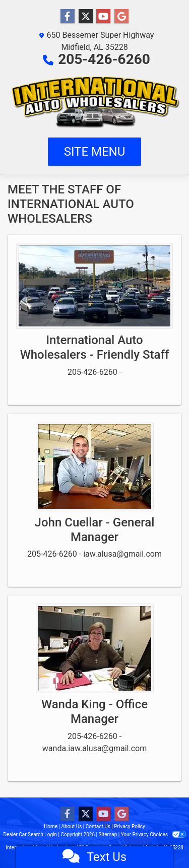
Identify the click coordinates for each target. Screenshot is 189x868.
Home (51, 826)
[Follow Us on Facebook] (68, 17)
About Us (72, 826)
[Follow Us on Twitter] (86, 17)
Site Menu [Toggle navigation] (95, 152)
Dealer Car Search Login (30, 834)
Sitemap (108, 834)
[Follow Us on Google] (121, 17)
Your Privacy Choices (153, 834)
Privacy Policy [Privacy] (130, 826)
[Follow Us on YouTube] (103, 17)
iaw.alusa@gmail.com (122, 554)
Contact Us (98, 826)
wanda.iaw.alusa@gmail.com (94, 748)
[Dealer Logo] (94, 101)
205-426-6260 (104, 59)
